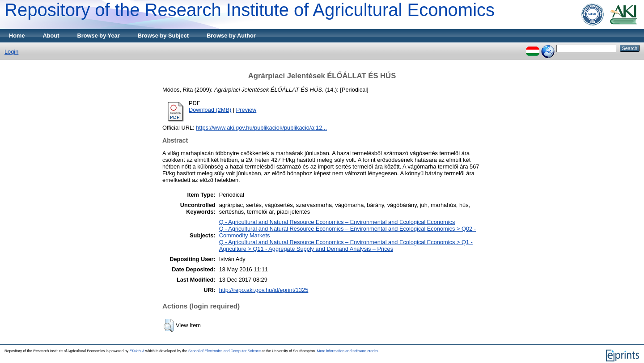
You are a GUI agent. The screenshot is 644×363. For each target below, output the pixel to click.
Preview (246, 110)
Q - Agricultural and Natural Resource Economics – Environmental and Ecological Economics (337, 222)
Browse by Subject (163, 36)
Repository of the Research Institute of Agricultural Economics (250, 10)
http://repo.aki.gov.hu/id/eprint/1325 (264, 290)
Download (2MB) (210, 110)
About (51, 36)
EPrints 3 (137, 351)
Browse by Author (231, 36)
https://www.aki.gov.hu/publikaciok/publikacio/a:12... (261, 128)
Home (17, 36)
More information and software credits (348, 351)
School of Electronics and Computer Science (225, 351)
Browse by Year (99, 36)
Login (11, 52)
